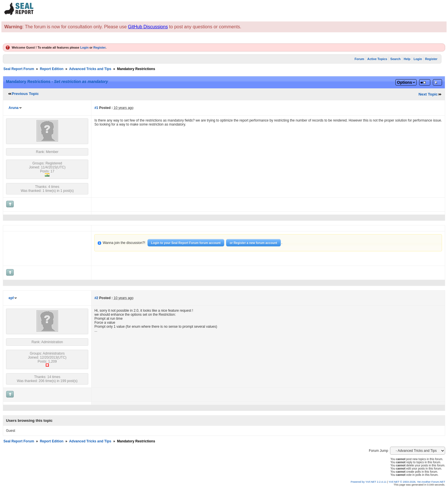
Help (407, 59)
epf (11, 298)
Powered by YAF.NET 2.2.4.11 (369, 482)
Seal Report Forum (19, 69)
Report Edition (52, 69)
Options (404, 82)
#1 (96, 108)
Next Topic (428, 94)
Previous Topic (25, 94)
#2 (96, 298)
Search (395, 59)
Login (84, 47)
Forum (359, 59)
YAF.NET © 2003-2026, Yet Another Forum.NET (417, 482)
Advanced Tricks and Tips (90, 69)
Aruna (14, 108)
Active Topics (377, 59)
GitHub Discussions (148, 27)
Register (100, 47)
